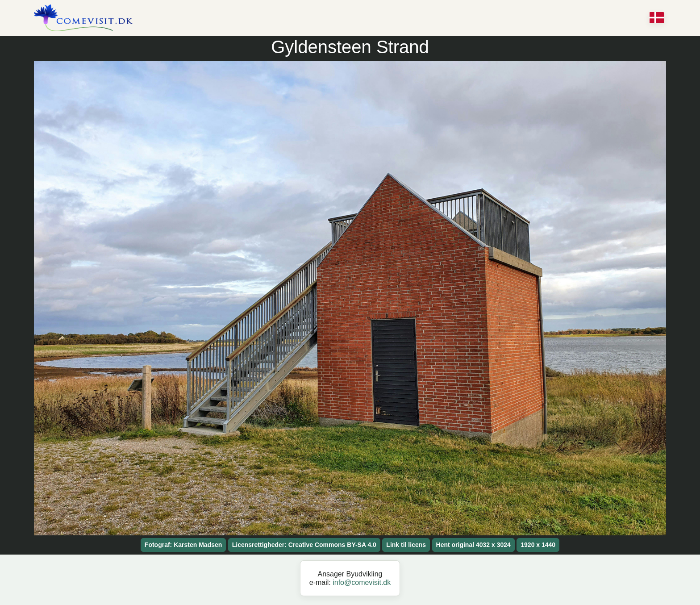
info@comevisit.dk (362, 582)
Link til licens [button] (406, 545)
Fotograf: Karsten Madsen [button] (183, 545)
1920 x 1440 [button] (538, 545)
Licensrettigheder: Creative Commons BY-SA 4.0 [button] (304, 545)
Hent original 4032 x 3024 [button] (473, 545)
